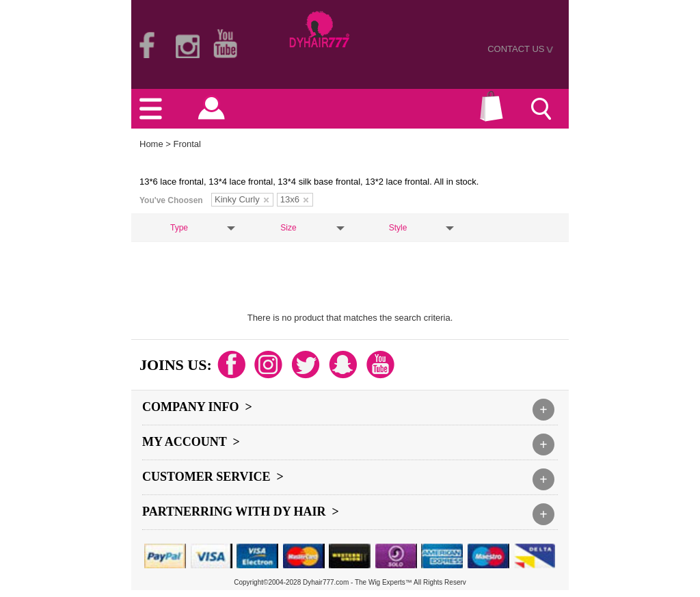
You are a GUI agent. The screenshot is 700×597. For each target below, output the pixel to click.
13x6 (294, 199)
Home (151, 144)
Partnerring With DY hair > (241, 512)
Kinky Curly (242, 199)
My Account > (191, 442)
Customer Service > (213, 477)
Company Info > (197, 407)
